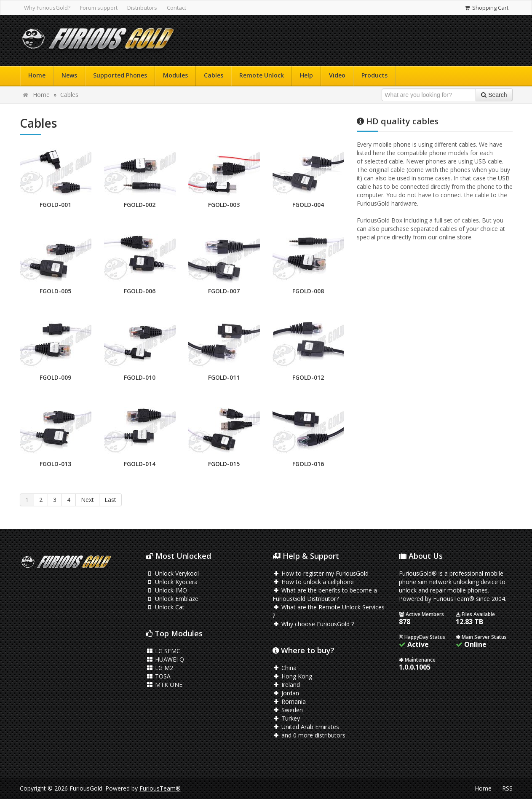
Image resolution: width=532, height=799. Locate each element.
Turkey (286, 718)
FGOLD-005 (55, 291)
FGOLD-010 (140, 377)
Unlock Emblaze (172, 599)
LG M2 (160, 668)
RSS (507, 788)
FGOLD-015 (224, 464)
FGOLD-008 (308, 291)
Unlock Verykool (173, 573)
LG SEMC (163, 651)
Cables (214, 75)
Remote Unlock (262, 75)
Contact (176, 8)
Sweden (288, 710)
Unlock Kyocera (172, 582)
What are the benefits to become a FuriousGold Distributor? (325, 594)
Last (110, 500)
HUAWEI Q (165, 659)
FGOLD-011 (224, 377)
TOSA (159, 676)
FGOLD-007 (224, 291)
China (285, 668)
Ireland (286, 685)
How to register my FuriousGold (321, 573)
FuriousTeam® (160, 788)
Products (374, 75)
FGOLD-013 (55, 464)
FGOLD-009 (55, 377)
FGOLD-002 (140, 205)
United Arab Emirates (306, 727)
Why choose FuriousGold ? (313, 624)
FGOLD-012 (308, 377)
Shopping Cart (486, 8)
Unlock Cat (166, 607)
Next (87, 500)
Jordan (286, 693)
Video (337, 75)
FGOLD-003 (224, 205)
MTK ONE (164, 685)
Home (37, 75)
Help (306, 75)
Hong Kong (293, 676)
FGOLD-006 (140, 291)
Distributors (142, 8)
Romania (289, 701)
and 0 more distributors (309, 735)
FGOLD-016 (308, 464)
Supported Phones (120, 75)
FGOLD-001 (55, 205)
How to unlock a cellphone (313, 582)
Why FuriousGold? (47, 8)
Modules (175, 75)
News (69, 75)
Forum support (99, 8)
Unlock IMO (167, 590)
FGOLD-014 (140, 464)
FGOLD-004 (308, 205)
